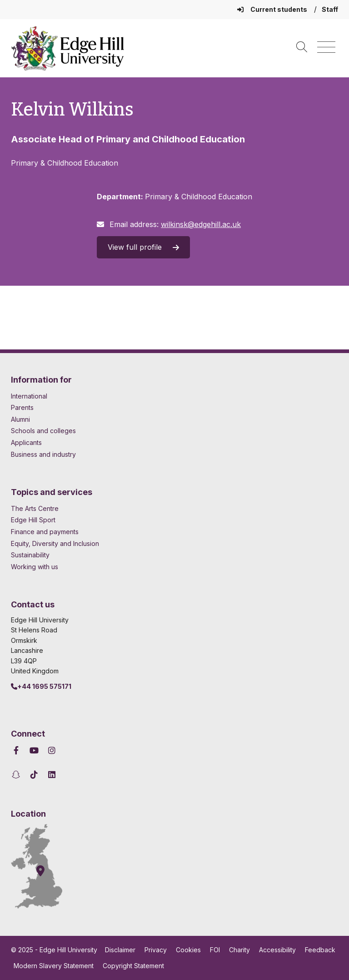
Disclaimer (120, 950)
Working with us (35, 567)
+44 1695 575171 (41, 686)
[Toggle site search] (302, 48)
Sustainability (30, 555)
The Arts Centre (35, 508)
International (29, 396)
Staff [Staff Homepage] (330, 9)
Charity (239, 950)
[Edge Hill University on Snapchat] (17, 775)
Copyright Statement (133, 966)
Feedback (320, 950)
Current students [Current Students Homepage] (273, 9)
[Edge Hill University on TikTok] (34, 775)
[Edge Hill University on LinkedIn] (52, 775)
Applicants (26, 442)
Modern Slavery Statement (54, 966)
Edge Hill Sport (33, 520)
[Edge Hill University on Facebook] (17, 750)
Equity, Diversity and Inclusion (55, 543)
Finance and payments (45, 532)
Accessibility (277, 950)
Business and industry (43, 454)
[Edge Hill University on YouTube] (34, 750)
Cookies (188, 950)
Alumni (20, 419)
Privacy (156, 950)
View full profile (143, 247)
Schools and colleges (43, 431)
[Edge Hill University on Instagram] (52, 750)
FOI (215, 950)
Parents (22, 407)
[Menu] (326, 48)
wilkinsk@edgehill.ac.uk (201, 224)
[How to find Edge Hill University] (45, 866)
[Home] (68, 48)
